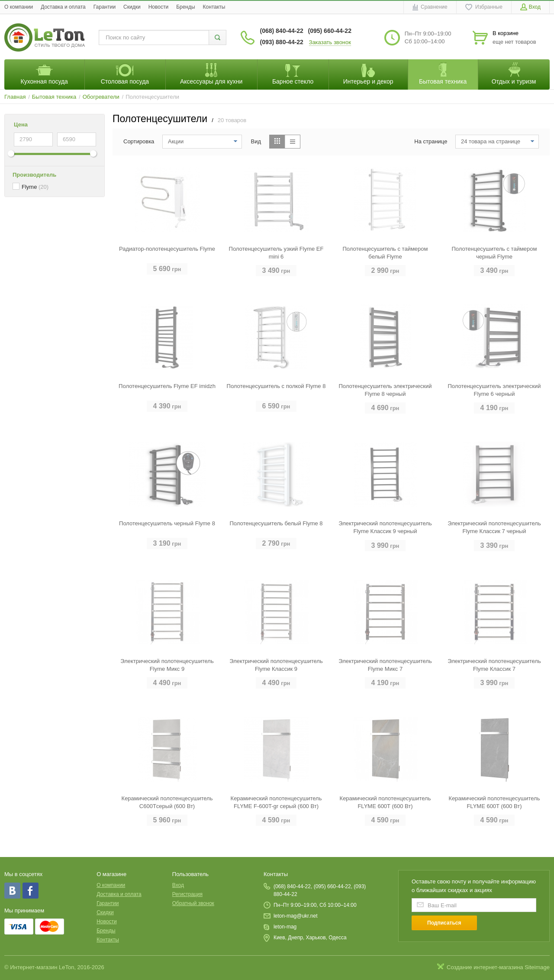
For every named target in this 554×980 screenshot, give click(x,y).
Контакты (214, 7)
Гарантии (105, 7)
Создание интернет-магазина (485, 967)
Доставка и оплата (63, 7)
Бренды (185, 7)
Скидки (132, 7)
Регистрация (187, 894)
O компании (19, 7)
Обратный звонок (193, 903)
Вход (178, 885)
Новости (158, 7)
